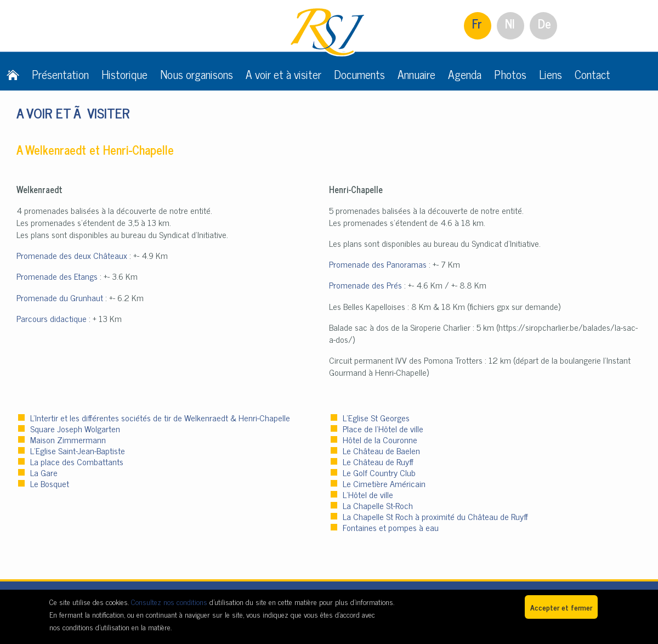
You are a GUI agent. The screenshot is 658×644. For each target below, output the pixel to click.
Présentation (60, 74)
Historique (124, 74)
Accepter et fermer (561, 607)
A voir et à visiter (283, 74)
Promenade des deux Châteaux (72, 255)
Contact (592, 74)
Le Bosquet (50, 483)
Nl (510, 23)
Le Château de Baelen (381, 450)
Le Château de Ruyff (378, 461)
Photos (510, 74)
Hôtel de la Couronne (380, 439)
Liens (551, 74)
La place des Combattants (77, 461)
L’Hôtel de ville (368, 494)
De (544, 23)
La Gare (44, 472)
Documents (359, 74)
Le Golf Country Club (379, 472)
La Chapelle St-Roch (378, 505)
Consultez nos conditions (169, 601)
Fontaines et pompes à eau (391, 527)
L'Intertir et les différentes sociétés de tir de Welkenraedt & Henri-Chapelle (160, 417)
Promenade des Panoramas (378, 264)
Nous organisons (197, 74)
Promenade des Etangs (57, 276)
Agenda (465, 74)
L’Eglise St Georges (376, 417)
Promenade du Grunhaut (60, 297)
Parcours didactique (52, 318)
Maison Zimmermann (68, 439)
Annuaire (416, 74)
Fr (477, 23)
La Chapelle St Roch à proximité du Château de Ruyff (435, 516)
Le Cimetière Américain (384, 483)
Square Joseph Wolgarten (75, 428)
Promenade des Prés (365, 285)
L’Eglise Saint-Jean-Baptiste (78, 450)
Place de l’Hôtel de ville (383, 428)
